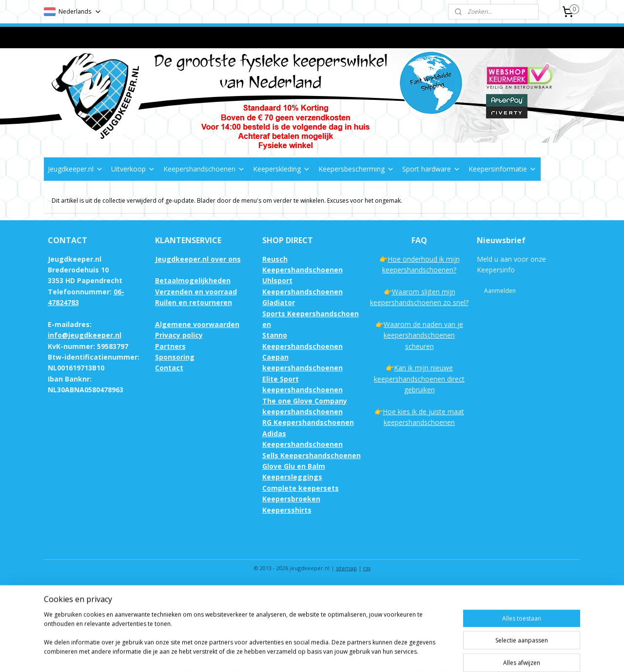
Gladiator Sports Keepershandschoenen (311, 313)
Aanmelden (500, 291)
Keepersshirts (287, 510)
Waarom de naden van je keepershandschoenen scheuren (423, 335)
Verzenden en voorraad (196, 292)
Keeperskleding (282, 169)
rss (367, 568)
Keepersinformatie (503, 169)
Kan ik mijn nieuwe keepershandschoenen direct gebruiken (419, 379)
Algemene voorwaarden (197, 324)
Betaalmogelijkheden (193, 280)
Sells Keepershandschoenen (312, 455)
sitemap (346, 568)
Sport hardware (431, 169)
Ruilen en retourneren (194, 302)
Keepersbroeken (291, 499)
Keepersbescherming (356, 169)
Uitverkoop (133, 169)
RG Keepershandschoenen (308, 422)
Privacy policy (179, 335)
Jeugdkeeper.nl (76, 169)
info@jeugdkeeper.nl (85, 335)
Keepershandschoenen (204, 169)
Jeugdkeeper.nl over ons (198, 259)
